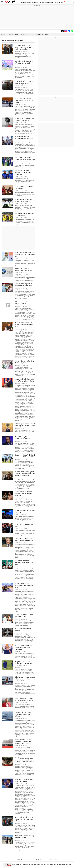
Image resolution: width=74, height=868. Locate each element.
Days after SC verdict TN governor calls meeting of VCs (24, 325)
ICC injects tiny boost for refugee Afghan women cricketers (23, 172)
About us (56, 865)
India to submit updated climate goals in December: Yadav (24, 100)
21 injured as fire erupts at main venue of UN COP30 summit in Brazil (24, 83)
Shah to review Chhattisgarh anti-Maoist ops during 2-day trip (25, 254)
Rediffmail (24, 2)
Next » (19, 851)
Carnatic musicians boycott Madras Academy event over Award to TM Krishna (25, 474)
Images (17, 34)
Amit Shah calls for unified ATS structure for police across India (24, 63)
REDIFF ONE (42, 31)
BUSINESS (12, 31)
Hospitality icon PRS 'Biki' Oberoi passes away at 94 (24, 539)
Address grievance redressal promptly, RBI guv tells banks (25, 425)
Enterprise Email (37, 2)
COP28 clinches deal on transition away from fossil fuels (24, 563)
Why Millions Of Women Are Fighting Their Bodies (24, 119)
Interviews (31, 34)
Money (29, 2)
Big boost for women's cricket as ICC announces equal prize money (24, 663)
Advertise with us (26, 865)
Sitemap (46, 865)
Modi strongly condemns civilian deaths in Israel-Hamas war (23, 647)
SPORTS (29, 31)
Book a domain (30, 860)
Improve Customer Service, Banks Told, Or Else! (24, 362)
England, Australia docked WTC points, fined (24, 616)
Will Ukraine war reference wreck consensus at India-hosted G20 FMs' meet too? (24, 760)
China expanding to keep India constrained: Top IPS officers (24, 714)
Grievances (68, 865)
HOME (2, 31)
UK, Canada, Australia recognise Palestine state (24, 138)
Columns (24, 34)
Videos (46, 860)
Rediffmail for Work (21, 860)
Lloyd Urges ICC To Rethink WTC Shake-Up (24, 187)
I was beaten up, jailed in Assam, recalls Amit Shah (24, 285)
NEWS (7, 31)
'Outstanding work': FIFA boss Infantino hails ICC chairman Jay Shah (23, 47)
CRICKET (23, 31)
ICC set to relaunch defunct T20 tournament (24, 214)
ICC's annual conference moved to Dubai (23, 303)
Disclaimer (33, 865)
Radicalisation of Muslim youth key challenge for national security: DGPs (23, 741)
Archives (45, 34)
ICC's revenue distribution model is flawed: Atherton (24, 699)
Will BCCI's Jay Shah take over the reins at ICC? (23, 438)
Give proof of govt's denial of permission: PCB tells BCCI (25, 456)
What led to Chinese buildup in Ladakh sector (24, 837)
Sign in (72, 1)
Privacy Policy (40, 865)
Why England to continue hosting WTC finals (23, 200)
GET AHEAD (35, 31)
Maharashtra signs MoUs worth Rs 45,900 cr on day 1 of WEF (24, 585)
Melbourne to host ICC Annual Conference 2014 (23, 269)
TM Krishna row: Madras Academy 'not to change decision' (23, 494)
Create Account (71, 3)
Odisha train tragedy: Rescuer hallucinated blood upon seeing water (25, 679)
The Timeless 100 (53, 860)
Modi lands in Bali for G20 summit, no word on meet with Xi (24, 819)
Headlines (4, 34)
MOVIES (18, 31)
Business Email (46, 2)
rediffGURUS (55, 2)
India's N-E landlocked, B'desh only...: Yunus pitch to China (25, 380)
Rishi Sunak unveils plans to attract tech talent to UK (24, 780)
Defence (11, 34)
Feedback (51, 865)
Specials (38, 34)
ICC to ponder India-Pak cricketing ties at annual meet (25, 158)
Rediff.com (18, 865)
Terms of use (62, 865)
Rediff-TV (61, 2)
